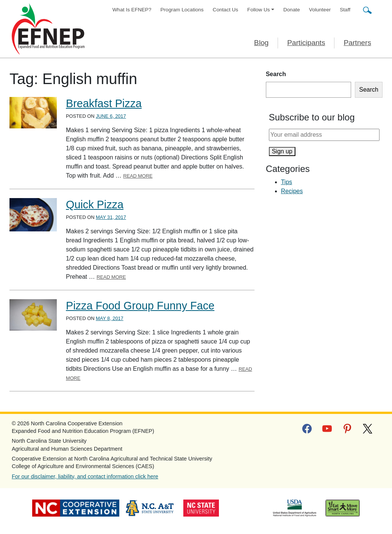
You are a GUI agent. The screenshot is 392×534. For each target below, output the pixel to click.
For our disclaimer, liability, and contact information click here (85, 476)
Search (276, 74)
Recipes (292, 191)
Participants (306, 43)
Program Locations (182, 10)
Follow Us (259, 10)
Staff (345, 10)
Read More (138, 176)
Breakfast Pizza (104, 103)
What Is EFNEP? (132, 10)
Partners (357, 43)
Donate (292, 10)
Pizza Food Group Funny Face (140, 306)
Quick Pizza (95, 205)
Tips (287, 182)
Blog (261, 43)
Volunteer (320, 10)
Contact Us (226, 10)
